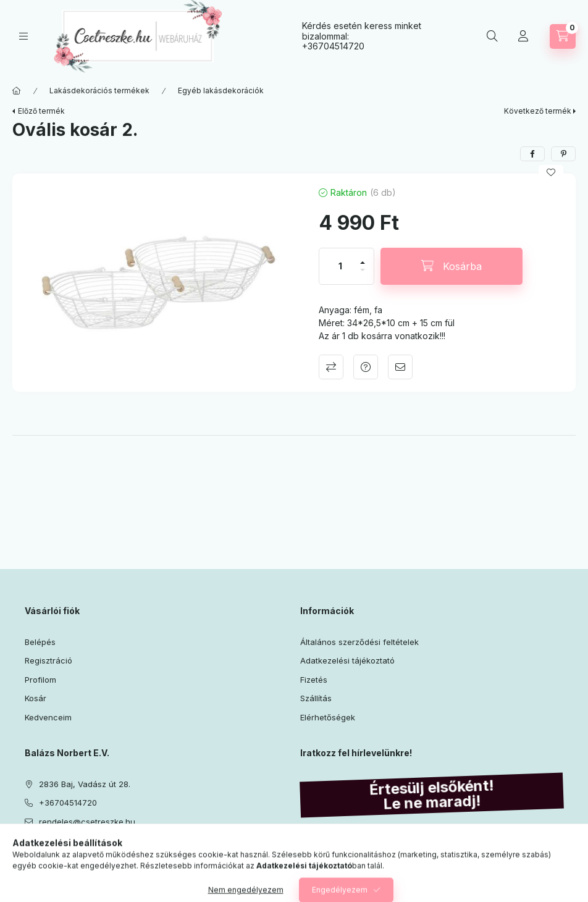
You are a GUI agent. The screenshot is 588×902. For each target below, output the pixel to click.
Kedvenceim (48, 717)
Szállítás (316, 698)
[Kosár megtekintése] (563, 36)
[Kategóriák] (23, 36)
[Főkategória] (17, 91)
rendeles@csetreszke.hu (87, 822)
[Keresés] (492, 36)
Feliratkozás (336, 880)
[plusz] (363, 257)
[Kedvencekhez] (551, 172)
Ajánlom (400, 367)
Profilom (40, 680)
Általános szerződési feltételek (359, 642)
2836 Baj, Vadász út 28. (85, 784)
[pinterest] (563, 154)
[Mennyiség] (340, 266)
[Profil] (523, 36)
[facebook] (532, 154)
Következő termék (538, 111)
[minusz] (363, 275)
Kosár (36, 698)
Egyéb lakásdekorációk (221, 91)
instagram (53, 853)
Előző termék (41, 111)
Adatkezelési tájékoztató (347, 660)
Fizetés (314, 680)
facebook (28, 853)
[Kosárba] (451, 266)
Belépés (40, 642)
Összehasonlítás (331, 367)
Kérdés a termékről (366, 367)
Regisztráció (48, 660)
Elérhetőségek (328, 717)
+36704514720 (333, 46)
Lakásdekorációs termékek (99, 91)
